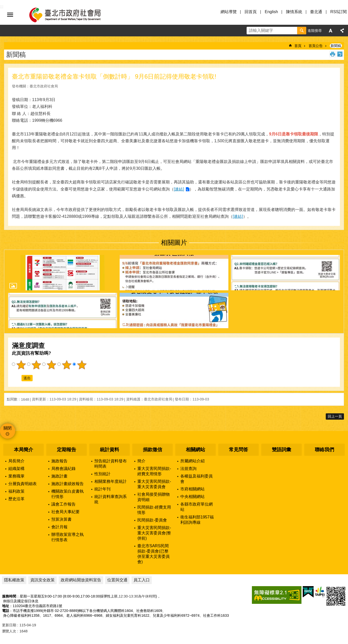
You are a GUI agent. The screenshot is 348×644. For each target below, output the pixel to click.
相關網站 (195, 450)
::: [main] (6, 41)
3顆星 (51, 365)
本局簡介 (24, 450)
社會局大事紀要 (66, 512)
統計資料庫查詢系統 (111, 499)
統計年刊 (102, 489)
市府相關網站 (192, 489)
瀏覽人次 (9, 631)
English (271, 12)
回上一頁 (335, 416)
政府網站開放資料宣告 (81, 580)
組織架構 (16, 469)
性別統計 (102, 474)
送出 (17, 378)
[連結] (179, 189)
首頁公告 (316, 46)
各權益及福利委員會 (197, 479)
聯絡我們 (324, 450)
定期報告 (67, 450)
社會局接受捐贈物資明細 (154, 497)
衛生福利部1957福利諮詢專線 (197, 520)
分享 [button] (342, 31)
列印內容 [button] (333, 54)
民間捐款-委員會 (152, 520)
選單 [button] (10, 15)
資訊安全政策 (42, 580)
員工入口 (142, 580)
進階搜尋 (315, 31)
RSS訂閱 (339, 12)
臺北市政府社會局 (71, 15)
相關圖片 (174, 243)
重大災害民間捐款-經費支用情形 (154, 471)
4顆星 (67, 365)
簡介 (141, 461)
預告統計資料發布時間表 (111, 464)
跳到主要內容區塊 (3, 3)
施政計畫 (59, 476)
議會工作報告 (63, 504)
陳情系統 (294, 12)
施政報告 (59, 461)
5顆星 (82, 365)
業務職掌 (16, 476)
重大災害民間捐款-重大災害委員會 (154, 484)
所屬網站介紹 (192, 461)
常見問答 (238, 450)
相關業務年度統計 (111, 481)
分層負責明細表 (23, 484)
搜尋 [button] (302, 31)
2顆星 (36, 365)
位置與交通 (117, 580)
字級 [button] (331, 31)
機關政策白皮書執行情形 (68, 494)
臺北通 (316, 12)
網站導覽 (229, 12)
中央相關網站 (192, 497)
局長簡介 (16, 461)
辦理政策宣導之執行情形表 (68, 537)
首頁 (298, 46)
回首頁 (251, 12)
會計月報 (59, 527)
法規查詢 (188, 469)
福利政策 (16, 491)
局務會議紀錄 (63, 469)
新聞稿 (336, 46)
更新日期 (9, 625)
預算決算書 (61, 519)
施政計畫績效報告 (68, 484)
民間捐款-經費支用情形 (154, 510)
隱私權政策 (14, 580)
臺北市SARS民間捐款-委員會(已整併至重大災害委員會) (154, 554)
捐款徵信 (153, 450)
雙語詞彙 (281, 450)
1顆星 (21, 365)
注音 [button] (340, 54)
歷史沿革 (16, 499)
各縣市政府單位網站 (197, 507)
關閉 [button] (8, 428)
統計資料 (110, 450)
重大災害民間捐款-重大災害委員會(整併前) (154, 533)
